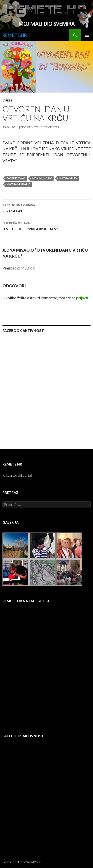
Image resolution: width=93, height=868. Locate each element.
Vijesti (8, 100)
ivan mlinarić (42, 178)
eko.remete (30, 127)
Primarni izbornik (87, 35)
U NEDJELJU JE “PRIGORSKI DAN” (46, 226)
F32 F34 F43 (46, 208)
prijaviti (83, 298)
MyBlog (28, 268)
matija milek (68, 178)
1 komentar (50, 127)
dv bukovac (16, 178)
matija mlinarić (18, 184)
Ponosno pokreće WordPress (22, 862)
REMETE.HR (15, 35)
